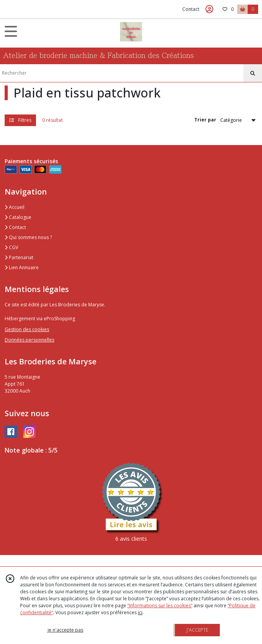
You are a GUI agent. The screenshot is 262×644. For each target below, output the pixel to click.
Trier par (205, 120)
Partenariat (19, 257)
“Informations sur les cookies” (160, 606)
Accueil (15, 207)
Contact (191, 9)
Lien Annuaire (22, 267)
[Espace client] (209, 9)
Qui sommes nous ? (28, 237)
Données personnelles (29, 340)
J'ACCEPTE (197, 630)
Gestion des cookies (27, 329)
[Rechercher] (253, 73)
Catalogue (18, 217)
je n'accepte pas (65, 630)
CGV (11, 247)
